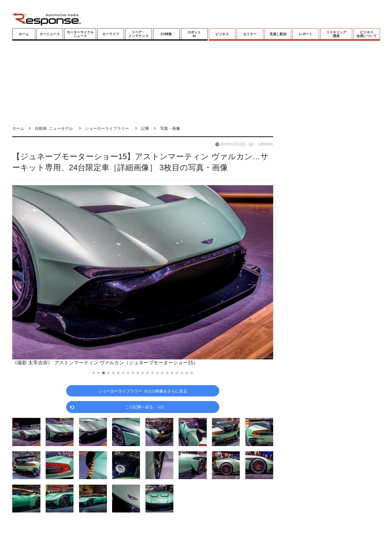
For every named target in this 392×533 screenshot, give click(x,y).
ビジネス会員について (367, 34)
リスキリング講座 (336, 34)
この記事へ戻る (145, 407)
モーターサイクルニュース (80, 34)
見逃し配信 (278, 34)
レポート (306, 34)
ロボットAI (194, 34)
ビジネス (222, 34)
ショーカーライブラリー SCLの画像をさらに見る (143, 391)
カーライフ (111, 34)
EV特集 (166, 34)
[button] (51, 276)
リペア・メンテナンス (138, 34)
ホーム (24, 34)
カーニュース (50, 34)
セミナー (250, 34)
